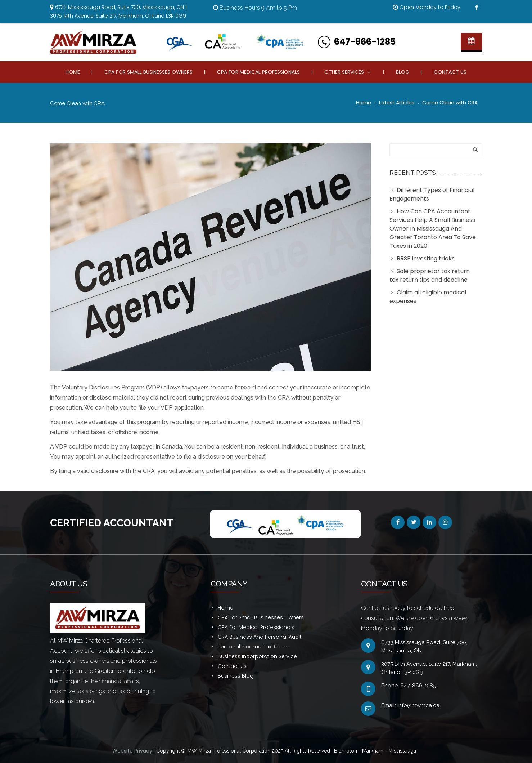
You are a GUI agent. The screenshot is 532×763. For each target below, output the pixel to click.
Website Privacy (133, 751)
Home (73, 72)
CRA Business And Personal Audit (260, 637)
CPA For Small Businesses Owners (148, 72)
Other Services (348, 72)
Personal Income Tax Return (253, 647)
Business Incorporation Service (257, 656)
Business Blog (236, 676)
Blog (403, 72)
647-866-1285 (365, 42)
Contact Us (450, 72)
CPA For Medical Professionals (258, 72)
